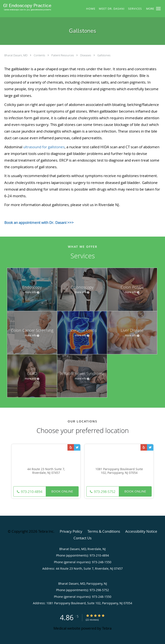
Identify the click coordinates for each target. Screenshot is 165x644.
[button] (158, 9)
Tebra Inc (46, 531)
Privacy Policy (71, 531)
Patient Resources (63, 55)
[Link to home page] (36, 7)
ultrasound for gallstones (44, 147)
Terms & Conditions (104, 531)
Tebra (107, 628)
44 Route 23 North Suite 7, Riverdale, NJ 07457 (46, 471)
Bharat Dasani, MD (16, 55)
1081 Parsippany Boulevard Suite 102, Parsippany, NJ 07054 (119, 471)
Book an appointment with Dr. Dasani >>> (39, 223)
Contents (40, 55)
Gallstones (104, 55)
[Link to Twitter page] (77, 447)
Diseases (86, 55)
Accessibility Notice (141, 531)
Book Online (62, 491)
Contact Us (82, 538)
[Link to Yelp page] (71, 447)
